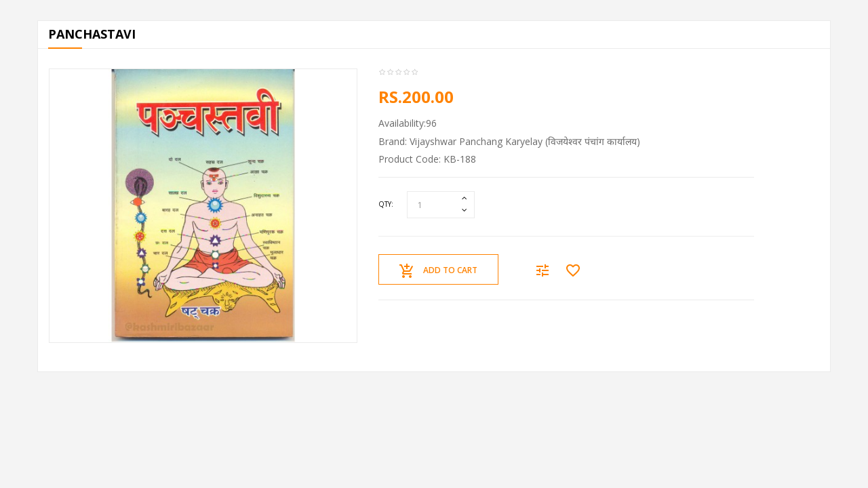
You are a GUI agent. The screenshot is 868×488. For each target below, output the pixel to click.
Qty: (386, 204)
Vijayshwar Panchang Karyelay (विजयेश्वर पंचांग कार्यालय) (525, 141)
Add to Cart (438, 271)
